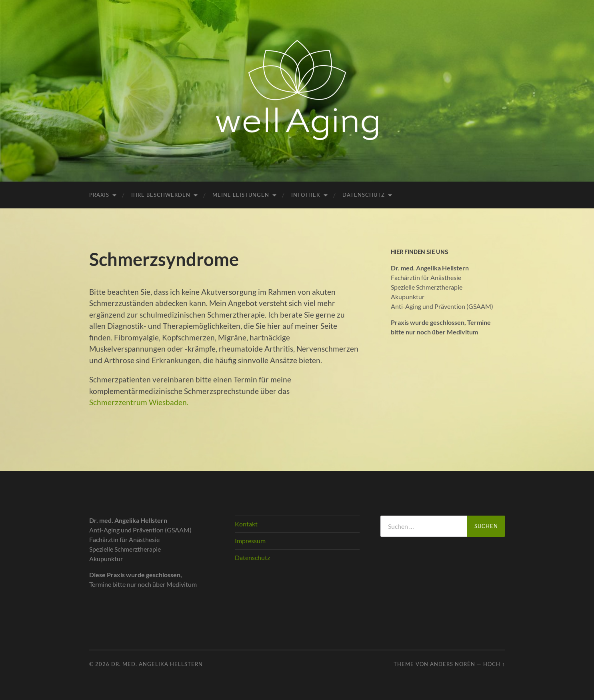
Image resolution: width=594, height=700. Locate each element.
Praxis (99, 195)
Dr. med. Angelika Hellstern (157, 664)
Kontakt (246, 524)
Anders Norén (453, 664)
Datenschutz (364, 195)
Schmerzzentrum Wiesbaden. (139, 402)
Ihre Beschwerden (161, 195)
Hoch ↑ (494, 664)
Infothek (306, 195)
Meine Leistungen (241, 195)
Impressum (250, 541)
